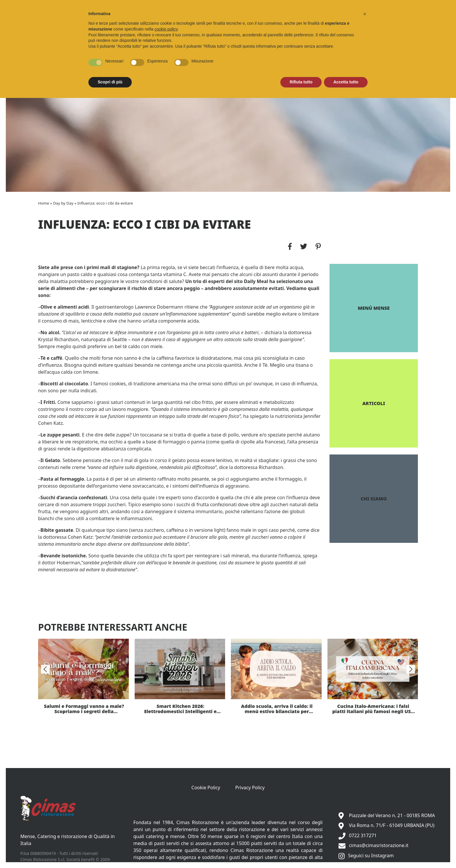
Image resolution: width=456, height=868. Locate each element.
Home (44, 203)
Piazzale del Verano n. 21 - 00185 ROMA (392, 815)
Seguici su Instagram (371, 856)
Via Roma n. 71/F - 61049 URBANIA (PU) (392, 825)
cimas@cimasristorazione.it (379, 845)
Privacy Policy (250, 788)
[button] (365, 14)
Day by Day (63, 203)
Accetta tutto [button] (346, 82)
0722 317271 (363, 835)
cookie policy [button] (166, 29)
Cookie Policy (206, 788)
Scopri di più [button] (110, 82)
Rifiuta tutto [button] (301, 82)
